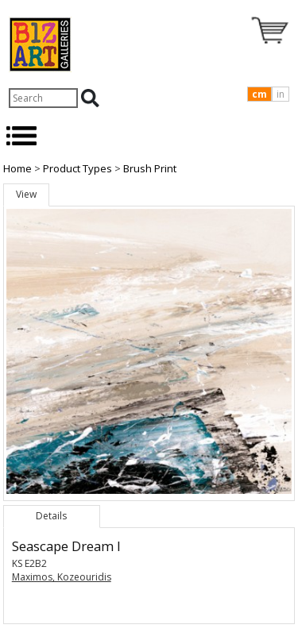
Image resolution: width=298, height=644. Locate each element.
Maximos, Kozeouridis (62, 577)
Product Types (77, 168)
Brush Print (150, 168)
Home (17, 168)
